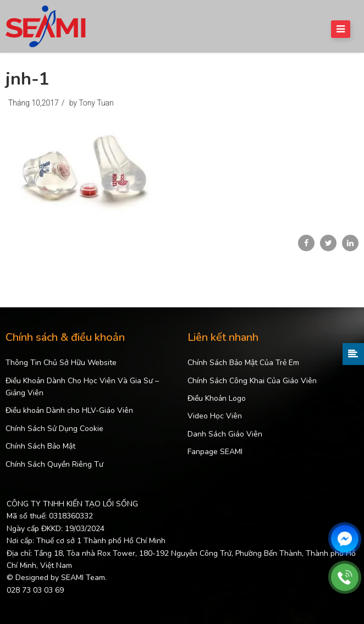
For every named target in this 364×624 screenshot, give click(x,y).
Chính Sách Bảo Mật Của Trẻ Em (243, 363)
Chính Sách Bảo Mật (40, 446)
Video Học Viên (215, 416)
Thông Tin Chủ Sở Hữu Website (61, 363)
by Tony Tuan (92, 103)
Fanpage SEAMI (215, 452)
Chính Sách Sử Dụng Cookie (54, 429)
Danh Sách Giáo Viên (225, 434)
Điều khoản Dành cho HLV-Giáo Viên (69, 410)
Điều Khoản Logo (217, 398)
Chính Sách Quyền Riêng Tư (54, 464)
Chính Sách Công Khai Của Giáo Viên (252, 381)
